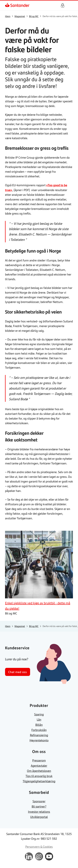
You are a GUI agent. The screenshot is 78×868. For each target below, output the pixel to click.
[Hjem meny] (71, 6)
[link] (17, 6)
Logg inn (63, 6)
